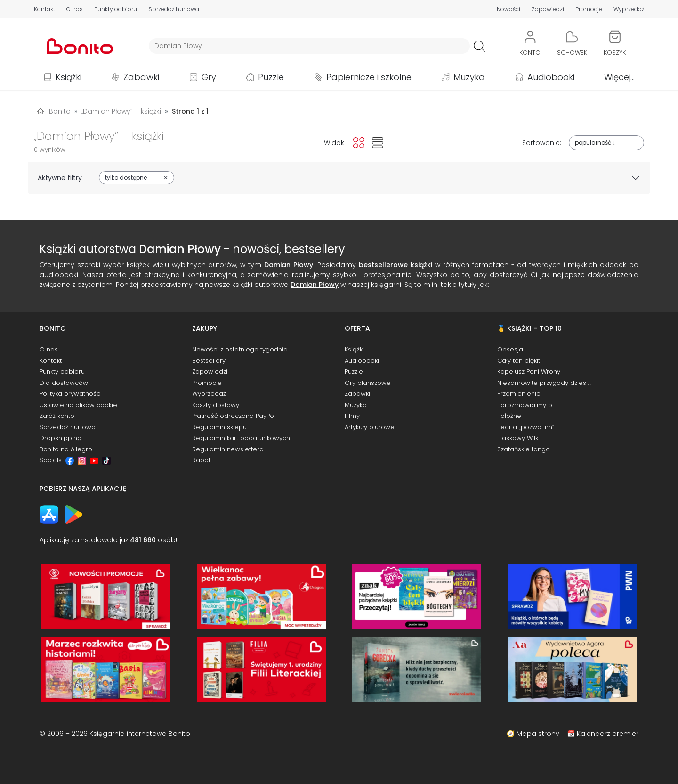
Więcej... (619, 77)
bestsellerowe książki (395, 265)
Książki (69, 77)
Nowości (508, 9)
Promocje (589, 9)
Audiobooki (551, 77)
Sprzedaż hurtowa (174, 9)
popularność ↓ (595, 143)
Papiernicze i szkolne (369, 77)
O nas (75, 9)
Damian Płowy (315, 285)
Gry (209, 77)
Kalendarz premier (608, 734)
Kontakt (44, 9)
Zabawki (141, 77)
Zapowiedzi (548, 9)
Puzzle (271, 77)
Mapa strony (538, 734)
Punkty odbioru (116, 9)
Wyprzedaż (629, 9)
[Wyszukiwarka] (309, 46)
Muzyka (469, 77)
